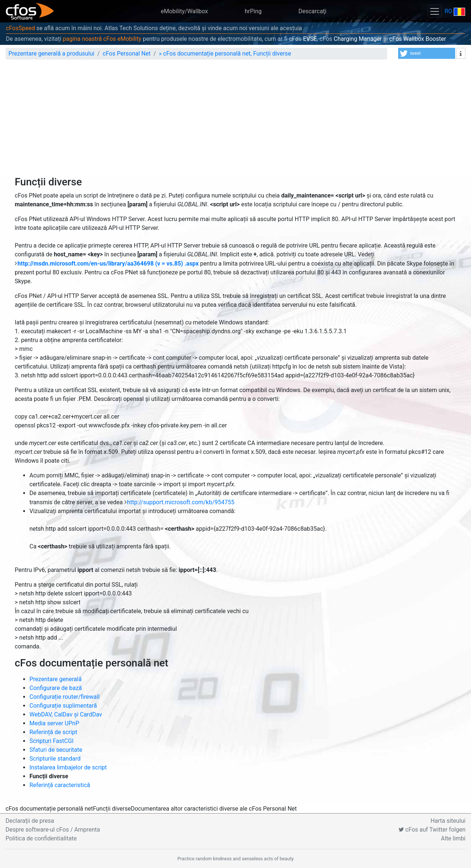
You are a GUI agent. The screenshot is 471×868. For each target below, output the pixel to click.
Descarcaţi (312, 11)
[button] (427, 53)
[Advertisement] (235, 121)
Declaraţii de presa (30, 821)
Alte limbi (453, 838)
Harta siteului (448, 821)
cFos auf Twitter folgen (432, 830)
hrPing (253, 11)
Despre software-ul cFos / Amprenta (53, 830)
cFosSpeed (20, 28)
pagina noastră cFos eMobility (102, 39)
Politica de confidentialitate (41, 838)
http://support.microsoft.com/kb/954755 (181, 502)
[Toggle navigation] (435, 11)
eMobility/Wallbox (184, 11)
